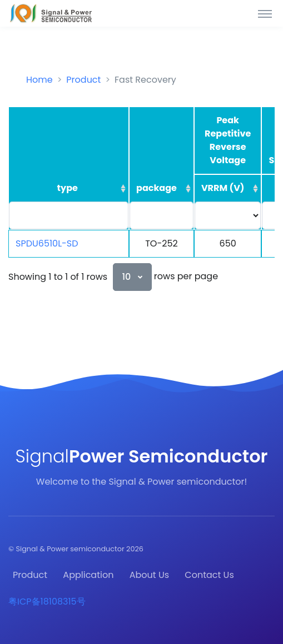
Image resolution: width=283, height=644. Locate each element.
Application (88, 575)
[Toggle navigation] (265, 13)
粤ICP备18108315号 (47, 602)
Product (83, 80)
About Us (149, 575)
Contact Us (209, 575)
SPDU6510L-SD (47, 243)
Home (39, 80)
